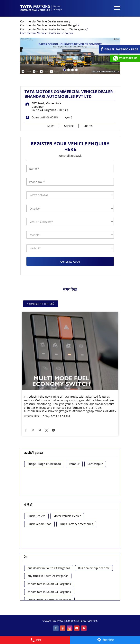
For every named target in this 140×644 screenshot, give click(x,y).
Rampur (74, 464)
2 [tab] (68, 69)
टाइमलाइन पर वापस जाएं (41, 304)
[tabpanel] (70, 56)
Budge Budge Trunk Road (44, 464)
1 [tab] (64, 69)
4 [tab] (76, 69)
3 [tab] (72, 69)
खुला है (68, 117)
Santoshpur (95, 464)
